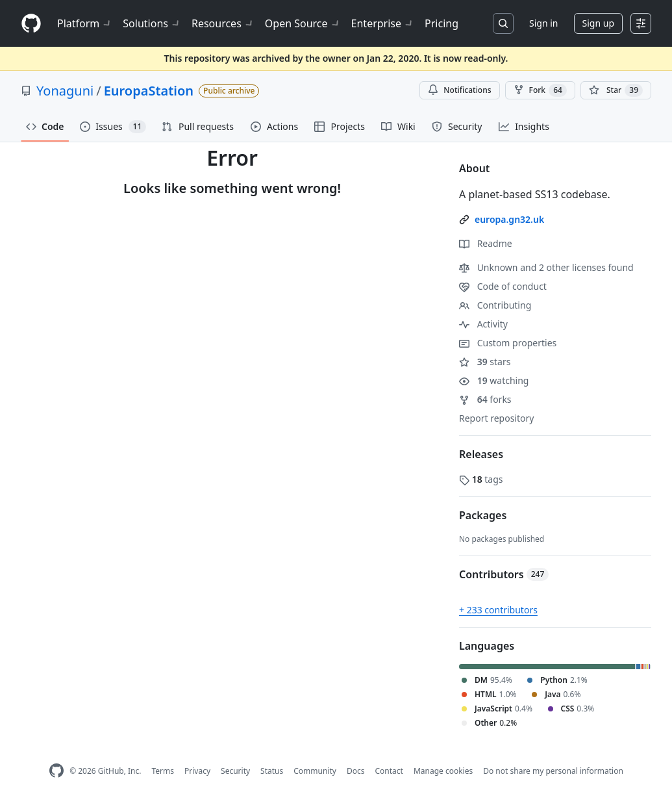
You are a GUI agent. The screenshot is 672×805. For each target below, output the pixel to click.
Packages (483, 515)
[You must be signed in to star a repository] (616, 90)
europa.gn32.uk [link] (509, 219)
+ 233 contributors (498, 610)
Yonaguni (65, 91)
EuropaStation (149, 91)
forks (485, 399)
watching (494, 380)
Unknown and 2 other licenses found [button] (546, 267)
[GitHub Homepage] (56, 771)
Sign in (543, 23)
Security (235, 771)
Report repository (496, 418)
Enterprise (383, 23)
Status (272, 771)
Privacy (197, 771)
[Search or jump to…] (503, 23)
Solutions (152, 23)
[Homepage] (31, 24)
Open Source (303, 23)
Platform (85, 23)
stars (485, 362)
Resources (223, 23)
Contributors (504, 574)
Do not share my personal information (553, 771)
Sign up (598, 23)
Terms (163, 771)
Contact (389, 771)
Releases (481, 454)
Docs (356, 771)
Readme (486, 243)
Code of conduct (503, 286)
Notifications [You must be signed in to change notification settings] (459, 90)
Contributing (495, 305)
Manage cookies (443, 771)
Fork (540, 90)
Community (315, 771)
